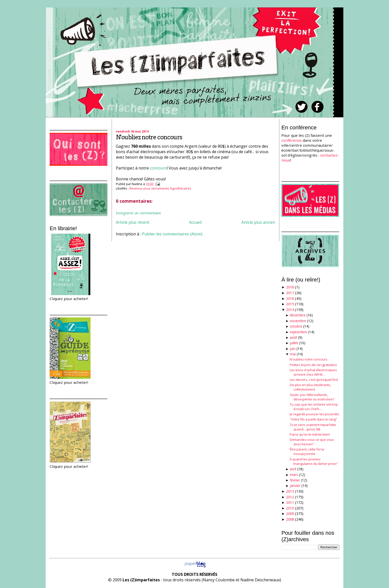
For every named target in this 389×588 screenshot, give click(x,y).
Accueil (195, 222)
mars (294, 475)
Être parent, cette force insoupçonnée (307, 451)
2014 (290, 310)
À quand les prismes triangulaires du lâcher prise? (314, 461)
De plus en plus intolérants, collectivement (310, 387)
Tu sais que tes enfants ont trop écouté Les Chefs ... (314, 407)
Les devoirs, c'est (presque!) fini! (314, 380)
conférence (292, 140)
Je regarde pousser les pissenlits (314, 414)
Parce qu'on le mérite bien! (310, 434)
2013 (290, 491)
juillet (294, 343)
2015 (290, 304)
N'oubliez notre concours (149, 137)
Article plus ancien (258, 222)
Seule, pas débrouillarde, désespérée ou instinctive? (312, 397)
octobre (296, 326)
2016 (290, 298)
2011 (290, 502)
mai (293, 354)
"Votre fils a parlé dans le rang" (313, 419)
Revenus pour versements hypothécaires (160, 188)
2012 (290, 497)
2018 (290, 287)
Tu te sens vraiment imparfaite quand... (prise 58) (313, 427)
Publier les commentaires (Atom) (172, 234)
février (295, 480)
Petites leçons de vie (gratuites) (313, 365)
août (293, 337)
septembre (298, 332)
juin (293, 349)
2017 (290, 293)
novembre (298, 321)
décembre (298, 315)
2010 (290, 508)
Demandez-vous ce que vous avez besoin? (312, 442)
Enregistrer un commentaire (138, 213)
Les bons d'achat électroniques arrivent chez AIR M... (313, 372)
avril (293, 469)
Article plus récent (133, 222)
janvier (295, 486)
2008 (290, 519)
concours (158, 168)
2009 (290, 514)
